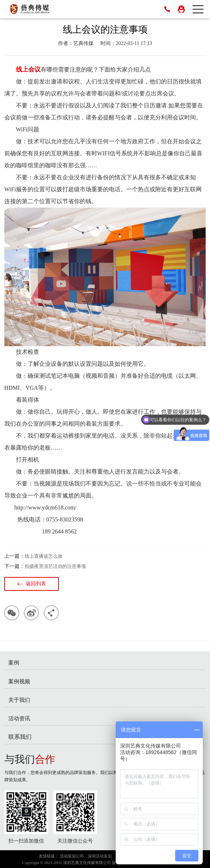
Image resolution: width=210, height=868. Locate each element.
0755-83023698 (167, 9)
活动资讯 (19, 718)
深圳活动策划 (100, 856)
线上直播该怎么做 (44, 556)
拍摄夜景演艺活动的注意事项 (55, 566)
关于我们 (19, 700)
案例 (14, 662)
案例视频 (19, 681)
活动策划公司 (72, 856)
